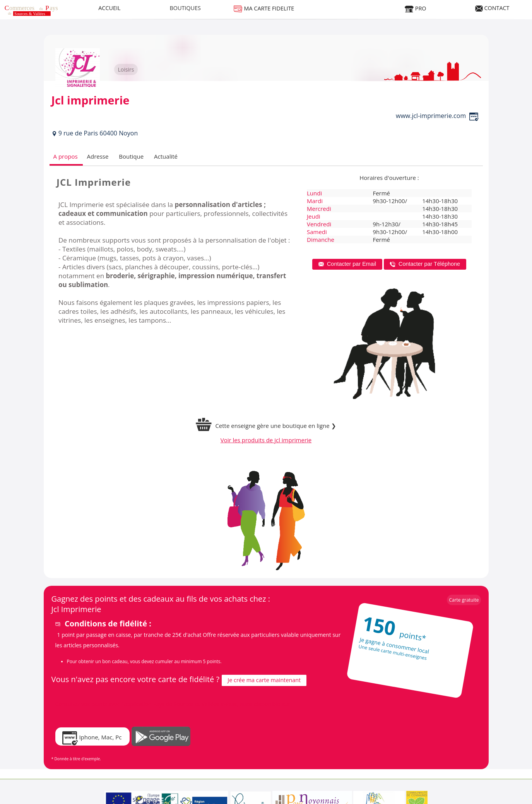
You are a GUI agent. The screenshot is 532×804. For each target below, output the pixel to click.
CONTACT (492, 8)
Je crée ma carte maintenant (264, 680)
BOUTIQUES (185, 8)
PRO (415, 8)
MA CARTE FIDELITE (264, 8)
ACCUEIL (109, 8)
